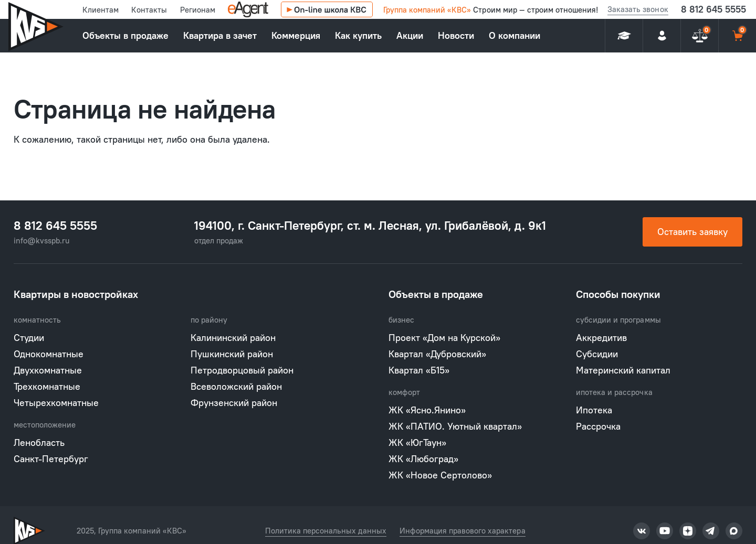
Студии (29, 338)
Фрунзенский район (234, 403)
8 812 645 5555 (713, 9)
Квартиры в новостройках (76, 294)
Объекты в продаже (125, 35)
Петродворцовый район (242, 370)
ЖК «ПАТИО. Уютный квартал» (455, 426)
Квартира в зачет (220, 35)
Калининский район (233, 338)
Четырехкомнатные (56, 403)
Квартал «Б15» (419, 370)
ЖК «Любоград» (423, 459)
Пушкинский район (232, 354)
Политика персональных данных (326, 531)
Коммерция (296, 35)
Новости (456, 35)
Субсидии (597, 354)
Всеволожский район (236, 386)
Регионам (198, 10)
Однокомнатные (49, 354)
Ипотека (594, 410)
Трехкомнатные (47, 386)
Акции (410, 35)
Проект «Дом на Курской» (444, 338)
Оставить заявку (692, 232)
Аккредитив (601, 338)
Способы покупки (618, 294)
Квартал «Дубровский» (437, 354)
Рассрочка (598, 426)
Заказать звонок (638, 9)
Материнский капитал (623, 370)
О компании (514, 35)
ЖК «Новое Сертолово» (440, 475)
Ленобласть (39, 442)
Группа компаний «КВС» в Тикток (642, 531)
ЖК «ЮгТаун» (417, 442)
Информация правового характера (463, 531)
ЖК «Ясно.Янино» (427, 410)
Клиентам (101, 10)
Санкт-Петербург (51, 459)
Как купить (358, 35)
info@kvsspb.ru (41, 241)
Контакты (149, 10)
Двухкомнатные (48, 370)
